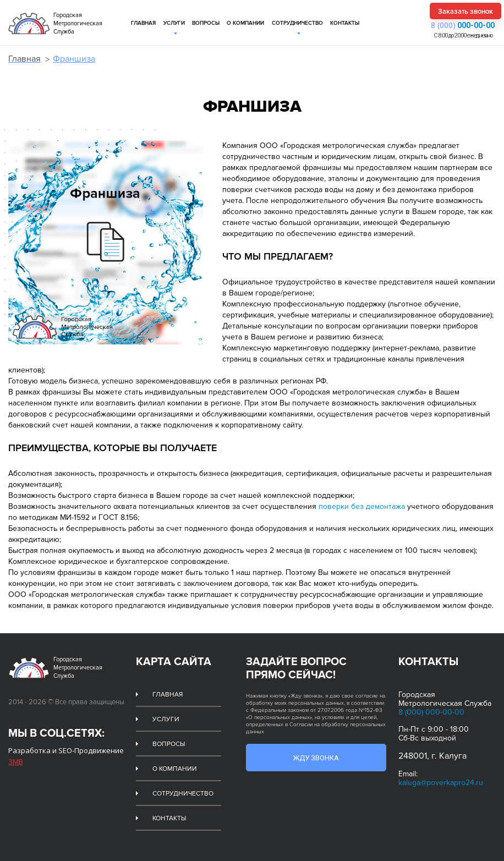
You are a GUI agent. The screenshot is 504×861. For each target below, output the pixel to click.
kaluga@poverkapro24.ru (441, 783)
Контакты (345, 23)
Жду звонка (316, 758)
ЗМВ (16, 761)
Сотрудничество (297, 23)
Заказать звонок (465, 12)
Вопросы (206, 23)
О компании (245, 23)
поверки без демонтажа (362, 506)
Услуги (174, 23)
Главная (143, 23)
